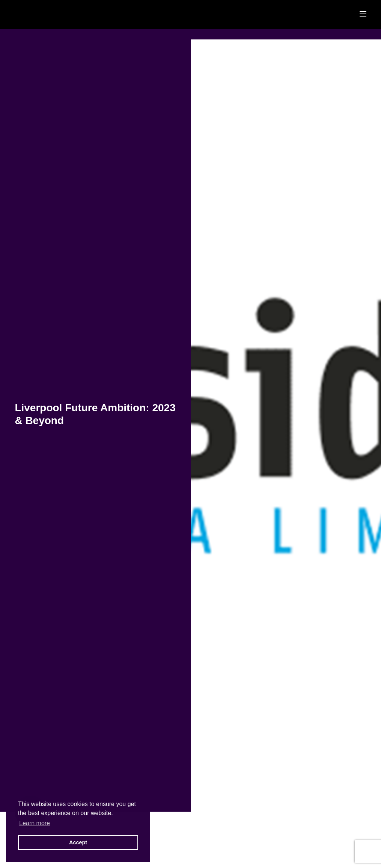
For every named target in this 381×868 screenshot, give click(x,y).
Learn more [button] (35, 823)
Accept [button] (78, 842)
